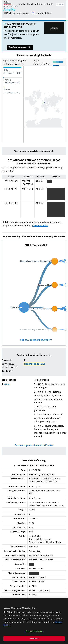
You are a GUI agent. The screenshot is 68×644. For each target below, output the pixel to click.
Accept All (34, 639)
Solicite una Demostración (20, 47)
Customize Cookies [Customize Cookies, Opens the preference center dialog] (34, 632)
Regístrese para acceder (38, 364)
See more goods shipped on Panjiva (34, 445)
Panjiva (10, 4)
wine (7, 384)
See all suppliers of (36, 340)
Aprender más (40, 226)
